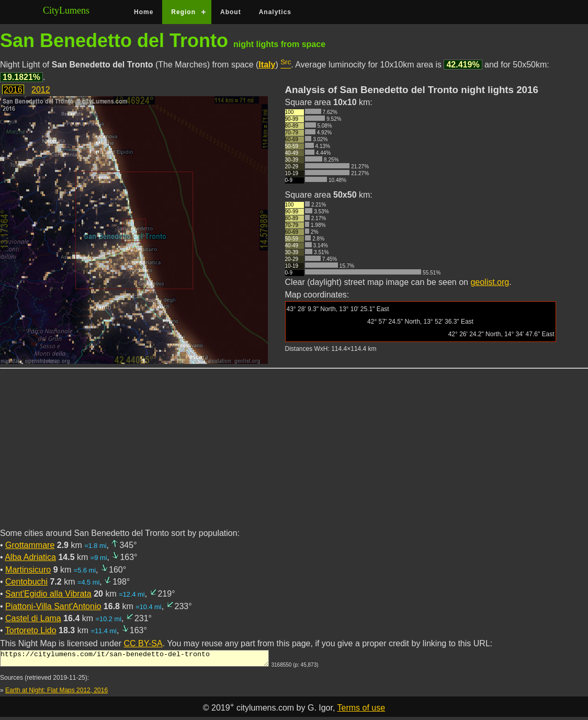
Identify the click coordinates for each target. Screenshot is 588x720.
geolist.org (490, 282)
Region (183, 12)
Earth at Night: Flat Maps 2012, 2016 (56, 693)
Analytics (275, 12)
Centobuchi (26, 582)
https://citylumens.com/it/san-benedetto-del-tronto (134, 660)
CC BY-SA (143, 643)
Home (144, 12)
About (231, 12)
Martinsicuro (28, 570)
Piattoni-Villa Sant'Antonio (53, 606)
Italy (267, 65)
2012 (41, 90)
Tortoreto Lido (31, 630)
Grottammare (30, 545)
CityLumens (66, 10)
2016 (13, 90)
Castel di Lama (33, 618)
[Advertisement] (294, 454)
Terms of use (361, 711)
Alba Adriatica (30, 557)
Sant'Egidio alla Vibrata (48, 594)
